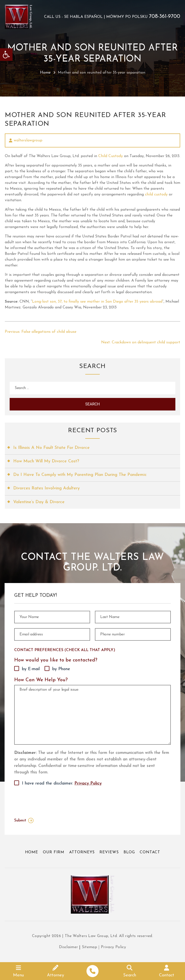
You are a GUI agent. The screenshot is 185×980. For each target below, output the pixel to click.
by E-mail (31, 669)
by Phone (61, 669)
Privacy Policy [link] (88, 783)
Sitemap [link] (89, 947)
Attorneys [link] (82, 852)
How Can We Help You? (41, 680)
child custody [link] (156, 195)
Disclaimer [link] (69, 947)
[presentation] (51, 801)
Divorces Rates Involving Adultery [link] (46, 488)
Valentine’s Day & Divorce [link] (39, 502)
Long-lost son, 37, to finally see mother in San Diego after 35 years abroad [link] (97, 302)
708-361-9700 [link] (165, 17)
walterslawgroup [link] (28, 140)
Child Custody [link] (111, 156)
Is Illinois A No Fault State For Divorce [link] (51, 448)
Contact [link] (150, 852)
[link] (6, 55)
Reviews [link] (109, 852)
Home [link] (45, 73)
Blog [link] (129, 852)
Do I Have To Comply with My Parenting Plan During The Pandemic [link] (80, 475)
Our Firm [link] (54, 852)
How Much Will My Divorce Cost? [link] (46, 461)
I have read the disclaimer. (62, 784)
